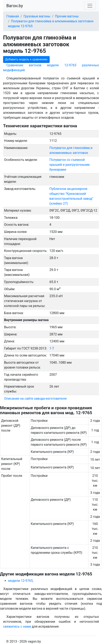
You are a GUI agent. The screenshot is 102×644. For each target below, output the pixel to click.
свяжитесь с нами (17, 627)
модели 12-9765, (21, 581)
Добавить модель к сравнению (26, 59)
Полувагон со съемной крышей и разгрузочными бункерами (70, 165)
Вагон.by (15, 6)
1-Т (52, 348)
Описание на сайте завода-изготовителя (35, 399)
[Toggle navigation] (90, 6)
